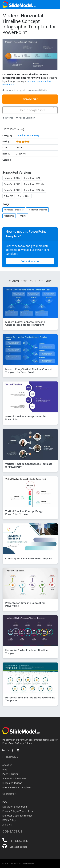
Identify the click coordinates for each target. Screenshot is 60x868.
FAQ (5, 802)
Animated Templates (14, 210)
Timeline (22, 216)
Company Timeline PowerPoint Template (29, 558)
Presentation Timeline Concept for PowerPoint (25, 604)
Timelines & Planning (28, 135)
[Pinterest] (18, 751)
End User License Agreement (18, 816)
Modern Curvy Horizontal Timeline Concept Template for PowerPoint (25, 323)
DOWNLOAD (31, 99)
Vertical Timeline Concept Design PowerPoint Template (24, 513)
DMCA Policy (9, 820)
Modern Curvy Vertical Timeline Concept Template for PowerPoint (29, 371)
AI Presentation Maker (14, 778)
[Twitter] (8, 751)
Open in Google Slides (38, 109)
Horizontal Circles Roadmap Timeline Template (26, 652)
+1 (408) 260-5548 (19, 841)
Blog (5, 769)
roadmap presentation (39, 81)
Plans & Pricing (10, 774)
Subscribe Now (30, 261)
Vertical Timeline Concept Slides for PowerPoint (26, 418)
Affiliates (7, 825)
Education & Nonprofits (15, 807)
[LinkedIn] (4, 751)
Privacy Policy (10, 811)
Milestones (9, 216)
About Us (7, 765)
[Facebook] (13, 751)
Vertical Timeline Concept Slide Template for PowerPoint (29, 465)
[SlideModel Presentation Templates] (19, 4)
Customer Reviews (12, 783)
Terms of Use (27, 811)
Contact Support (18, 847)
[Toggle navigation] (52, 5)
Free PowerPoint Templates (17, 787)
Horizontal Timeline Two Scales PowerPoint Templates (30, 699)
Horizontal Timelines (37, 210)
